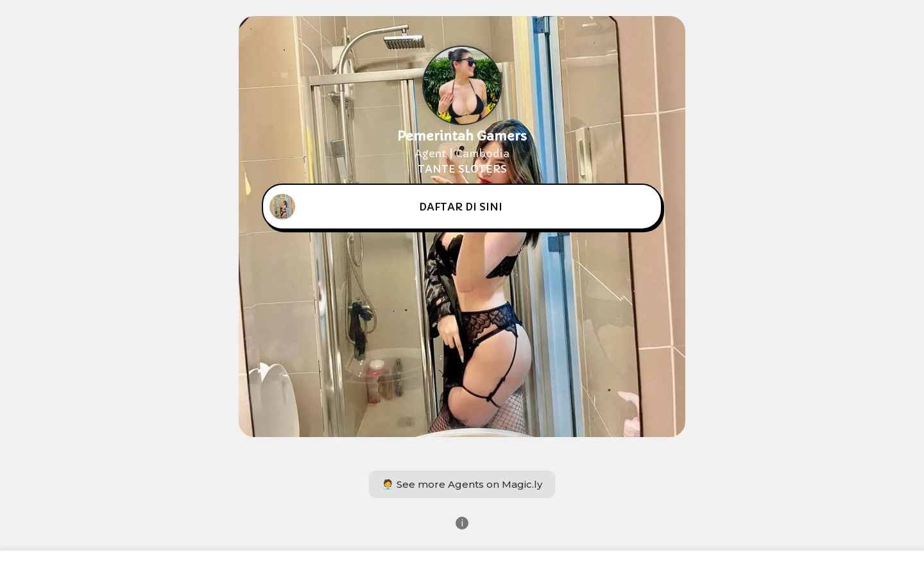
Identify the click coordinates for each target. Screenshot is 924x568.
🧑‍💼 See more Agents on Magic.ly (462, 484)
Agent (431, 153)
